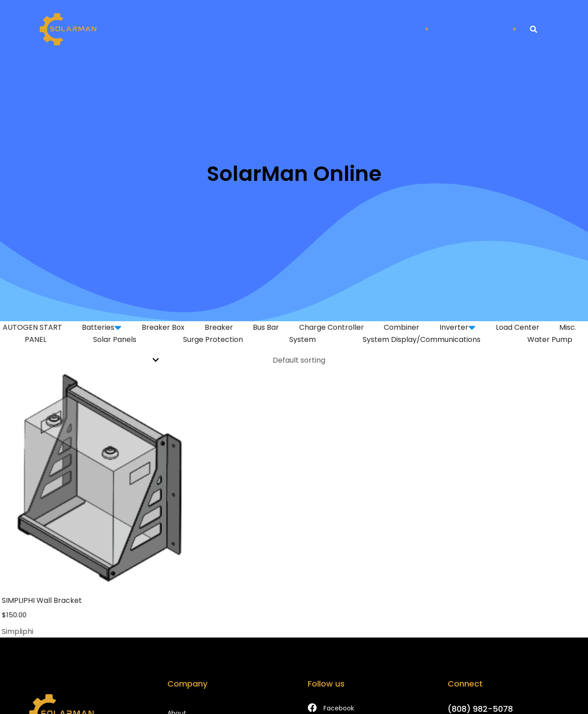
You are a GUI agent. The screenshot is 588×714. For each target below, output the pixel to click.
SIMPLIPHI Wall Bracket (42, 600)
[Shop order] (294, 360)
